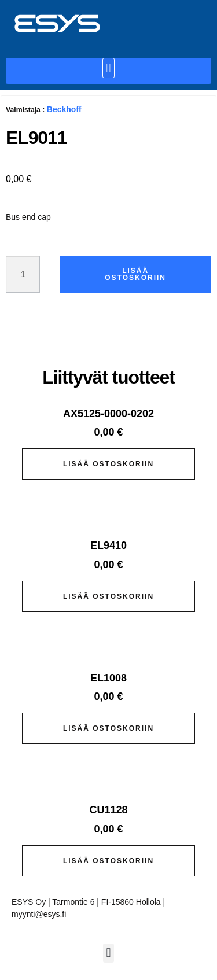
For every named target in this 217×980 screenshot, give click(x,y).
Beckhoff (64, 109)
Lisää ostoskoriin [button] (108, 464)
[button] (108, 68)
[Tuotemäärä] (23, 274)
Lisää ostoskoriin (135, 274)
